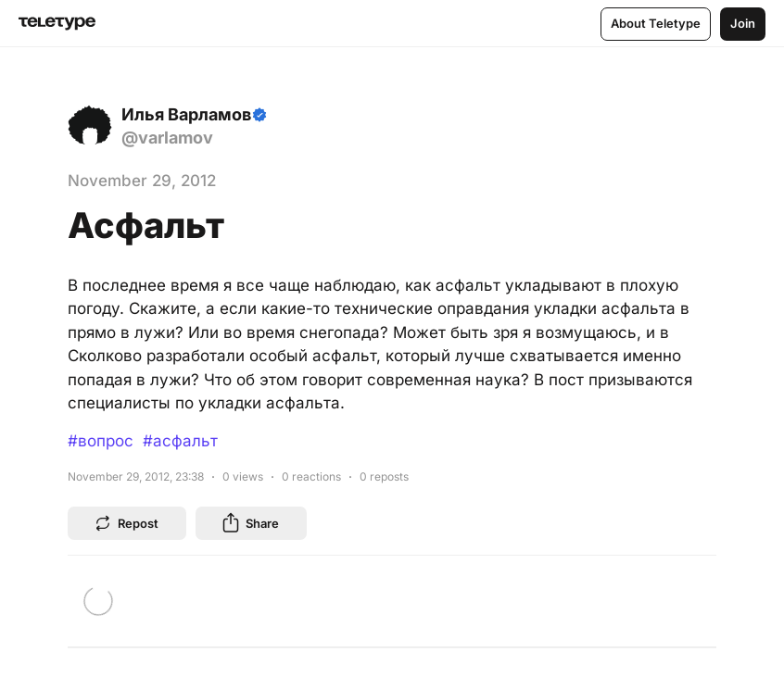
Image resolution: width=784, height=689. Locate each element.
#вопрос (101, 441)
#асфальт (180, 441)
